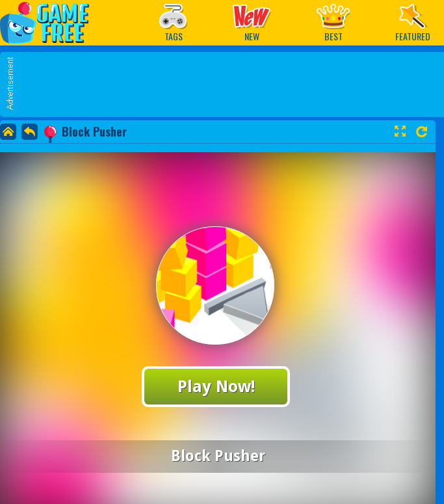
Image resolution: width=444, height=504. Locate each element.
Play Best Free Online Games (51, 22)
